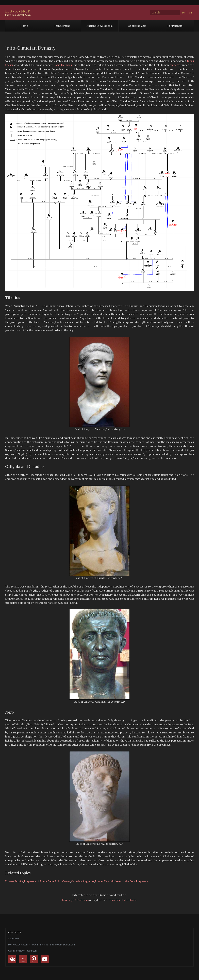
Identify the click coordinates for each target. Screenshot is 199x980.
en (190, 12)
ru (183, 12)
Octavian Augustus (83, 881)
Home (24, 26)
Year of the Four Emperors (132, 881)
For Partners (175, 26)
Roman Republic (105, 881)
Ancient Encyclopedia (100, 26)
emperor (175, 65)
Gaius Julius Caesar (59, 881)
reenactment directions (122, 900)
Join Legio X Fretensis (75, 900)
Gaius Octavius (63, 65)
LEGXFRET (17, 11)
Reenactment (62, 26)
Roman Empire (14, 881)
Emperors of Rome (35, 881)
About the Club (137, 26)
